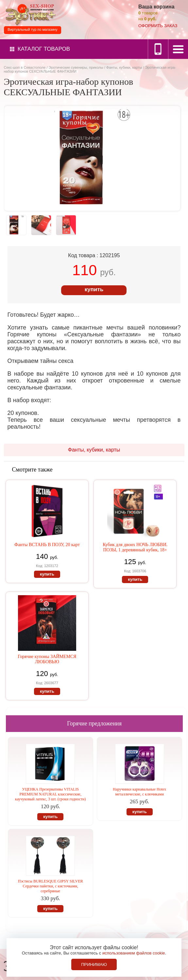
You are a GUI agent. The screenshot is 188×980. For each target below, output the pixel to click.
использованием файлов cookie (134, 953)
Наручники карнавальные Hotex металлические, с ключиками (139, 792)
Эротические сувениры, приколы (76, 67)
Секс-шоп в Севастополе (25, 67)
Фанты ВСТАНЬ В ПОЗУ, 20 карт (47, 545)
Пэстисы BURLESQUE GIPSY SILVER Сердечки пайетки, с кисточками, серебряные (51, 886)
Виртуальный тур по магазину (32, 29)
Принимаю (94, 964)
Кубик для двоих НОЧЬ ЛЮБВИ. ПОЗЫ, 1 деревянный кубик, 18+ (135, 547)
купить (94, 289)
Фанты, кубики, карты (124, 67)
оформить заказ (158, 26)
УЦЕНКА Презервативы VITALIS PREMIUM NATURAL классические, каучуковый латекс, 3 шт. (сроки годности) (50, 794)
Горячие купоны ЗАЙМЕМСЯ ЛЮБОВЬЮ (47, 659)
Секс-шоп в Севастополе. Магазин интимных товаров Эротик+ (29, 14)
